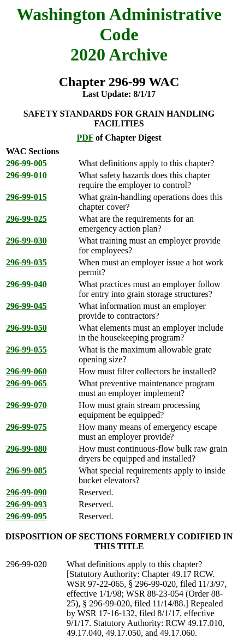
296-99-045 (26, 306)
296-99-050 (26, 328)
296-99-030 (26, 241)
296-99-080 (26, 449)
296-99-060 (26, 371)
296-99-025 (26, 219)
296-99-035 (26, 262)
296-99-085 (26, 470)
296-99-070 (26, 405)
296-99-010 (26, 175)
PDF (85, 138)
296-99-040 (26, 284)
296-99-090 (26, 492)
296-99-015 (26, 197)
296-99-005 (26, 163)
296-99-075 (26, 427)
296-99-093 (26, 504)
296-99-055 (26, 350)
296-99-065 (26, 383)
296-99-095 (26, 516)
